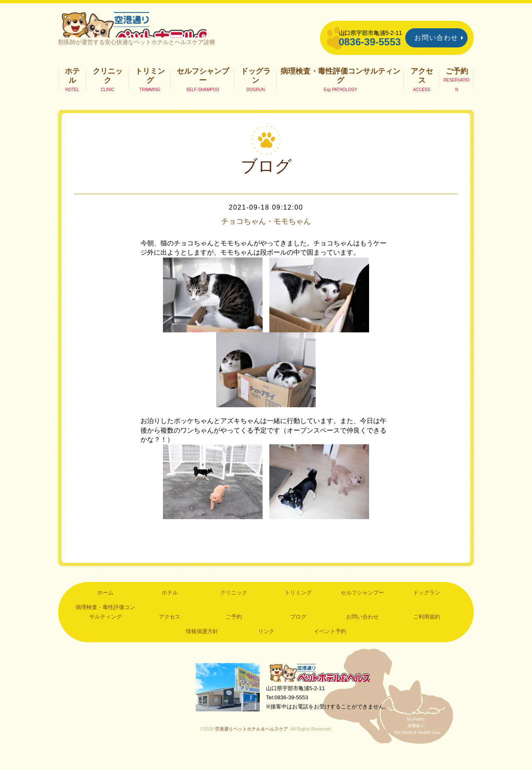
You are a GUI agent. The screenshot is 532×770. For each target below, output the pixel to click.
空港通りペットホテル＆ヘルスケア (324, 688)
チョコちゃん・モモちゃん (266, 235)
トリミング (150, 90)
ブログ (298, 631)
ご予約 (457, 85)
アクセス (422, 90)
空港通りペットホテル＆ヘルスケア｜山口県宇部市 (169, 31)
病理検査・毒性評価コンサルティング (340, 90)
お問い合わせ (436, 38)
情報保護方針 (202, 646)
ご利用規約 (427, 631)
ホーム (105, 607)
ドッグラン (256, 90)
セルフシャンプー (203, 90)
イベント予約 (330, 646)
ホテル (72, 90)
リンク (266, 646)
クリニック (108, 90)
